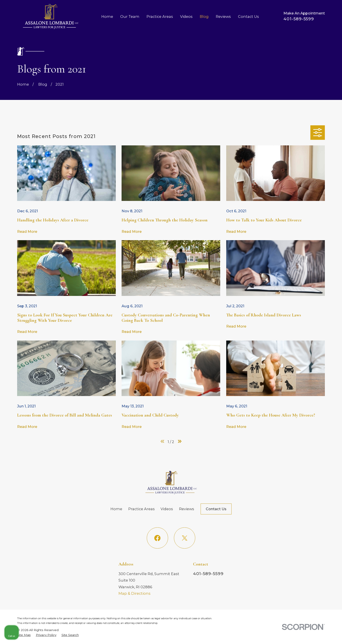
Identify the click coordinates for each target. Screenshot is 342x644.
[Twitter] (184, 538)
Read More (27, 231)
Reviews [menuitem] (223, 17)
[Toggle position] (318, 502)
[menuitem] (24, 635)
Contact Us (216, 509)
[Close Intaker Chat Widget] (327, 502)
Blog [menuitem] (204, 17)
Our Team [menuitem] (130, 17)
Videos (167, 509)
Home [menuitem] (107, 17)
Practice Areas (141, 509)
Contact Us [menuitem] (248, 17)
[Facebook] (157, 538)
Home (116, 509)
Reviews (187, 509)
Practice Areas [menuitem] (160, 17)
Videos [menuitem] (186, 17)
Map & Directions (134, 593)
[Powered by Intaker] (304, 635)
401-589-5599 (299, 19)
